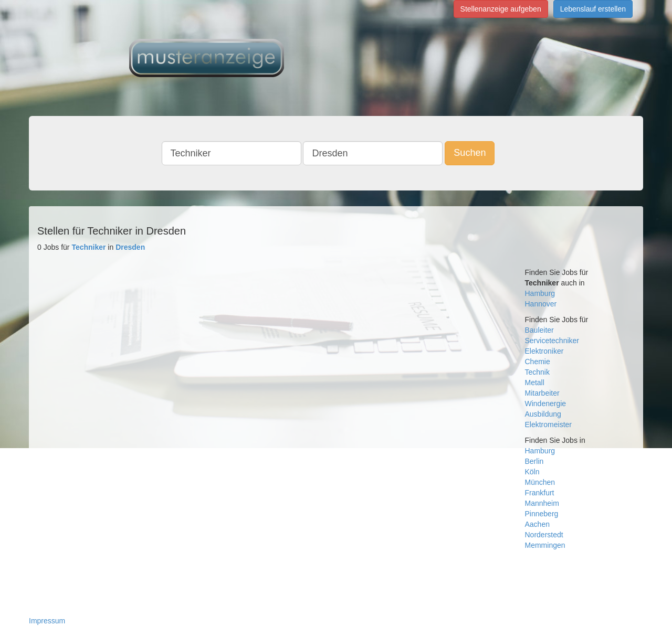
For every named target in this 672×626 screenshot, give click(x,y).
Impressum (47, 621)
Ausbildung (543, 414)
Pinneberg (542, 514)
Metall (535, 383)
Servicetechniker (552, 341)
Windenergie (546, 404)
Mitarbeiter (542, 393)
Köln (532, 472)
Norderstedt (544, 535)
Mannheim (542, 503)
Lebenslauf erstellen (593, 9)
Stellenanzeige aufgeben (501, 9)
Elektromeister (548, 425)
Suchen (470, 153)
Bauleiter (539, 330)
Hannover (541, 304)
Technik (537, 372)
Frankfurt (540, 493)
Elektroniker (544, 351)
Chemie (538, 362)
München (540, 482)
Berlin (534, 461)
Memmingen (545, 545)
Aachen (537, 524)
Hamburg (540, 293)
